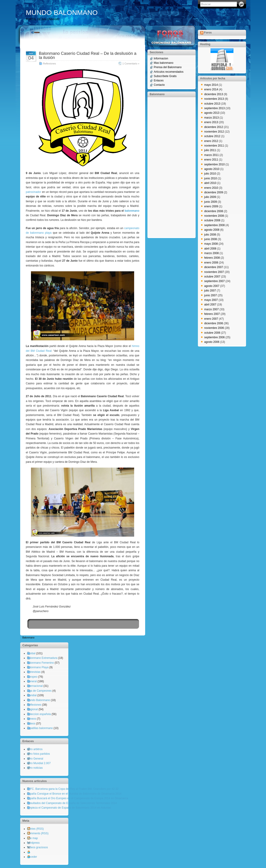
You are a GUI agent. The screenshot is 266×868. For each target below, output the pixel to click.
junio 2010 (211, 178)
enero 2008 (211, 263)
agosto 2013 (212, 113)
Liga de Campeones (39, 691)
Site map (32, 838)
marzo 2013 (212, 118)
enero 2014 (211, 89)
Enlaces (159, 80)
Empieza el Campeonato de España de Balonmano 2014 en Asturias (69, 808)
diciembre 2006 (214, 323)
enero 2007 (211, 319)
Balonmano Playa (38, 667)
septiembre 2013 (215, 108)
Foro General (35, 759)
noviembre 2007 (214, 272)
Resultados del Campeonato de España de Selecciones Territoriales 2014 (72, 803)
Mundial (32, 695)
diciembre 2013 (214, 94)
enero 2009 (211, 206)
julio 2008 (210, 235)
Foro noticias (35, 768)
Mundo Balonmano (39, 700)
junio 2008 (211, 239)
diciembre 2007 (214, 267)
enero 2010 (211, 188)
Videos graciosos (37, 847)
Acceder (32, 857)
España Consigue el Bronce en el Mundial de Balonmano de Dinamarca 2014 (74, 794)
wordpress (33, 843)
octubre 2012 (212, 136)
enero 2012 (211, 141)
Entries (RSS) (35, 829)
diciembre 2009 (214, 192)
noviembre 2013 (214, 99)
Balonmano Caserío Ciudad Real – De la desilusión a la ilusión (88, 55)
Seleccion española (39, 714)
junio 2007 (211, 295)
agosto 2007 (212, 286)
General (32, 681)
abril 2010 (210, 183)
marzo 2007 (212, 309)
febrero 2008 (212, 258)
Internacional (35, 686)
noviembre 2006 (214, 328)
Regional (32, 709)
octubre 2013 (212, 104)
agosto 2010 (212, 169)
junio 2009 (211, 202)
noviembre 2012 (214, 132)
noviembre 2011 (214, 146)
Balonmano (29, 638)
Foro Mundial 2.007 (39, 763)
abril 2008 (210, 249)
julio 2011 (210, 150)
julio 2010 (210, 174)
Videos (31, 724)
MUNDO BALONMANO (62, 12)
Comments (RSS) (38, 833)
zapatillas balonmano (40, 728)
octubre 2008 (212, 220)
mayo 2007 (211, 300)
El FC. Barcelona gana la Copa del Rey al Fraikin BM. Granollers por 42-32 (73, 789)
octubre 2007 (212, 277)
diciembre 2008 (214, 211)
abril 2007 (210, 305)
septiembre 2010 (215, 164)
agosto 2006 (212, 342)
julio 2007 (210, 291)
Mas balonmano (164, 63)
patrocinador (34, 192)
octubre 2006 (212, 333)
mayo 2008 (211, 244)
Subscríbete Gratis (165, 76)
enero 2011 (211, 160)
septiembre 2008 (215, 225)
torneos (32, 719)
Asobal (31, 653)
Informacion (161, 58)
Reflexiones (50, 64)
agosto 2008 (212, 230)
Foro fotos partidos (39, 754)
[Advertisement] (168, 167)
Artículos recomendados (169, 72)
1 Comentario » (131, 64)
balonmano (132, 211)
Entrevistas (34, 672)
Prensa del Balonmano (168, 67)
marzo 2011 (212, 155)
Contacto (159, 85)
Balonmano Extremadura (42, 658)
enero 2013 (211, 122)
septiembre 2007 (215, 281)
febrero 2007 (212, 314)
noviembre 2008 (214, 216)
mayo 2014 (211, 85)
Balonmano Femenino (40, 663)
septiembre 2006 (215, 337)
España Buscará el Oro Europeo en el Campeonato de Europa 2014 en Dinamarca (78, 798)
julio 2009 (210, 197)
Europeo (32, 677)
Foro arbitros (35, 749)
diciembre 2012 (214, 127)
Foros (208, 33)
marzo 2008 (212, 253)
